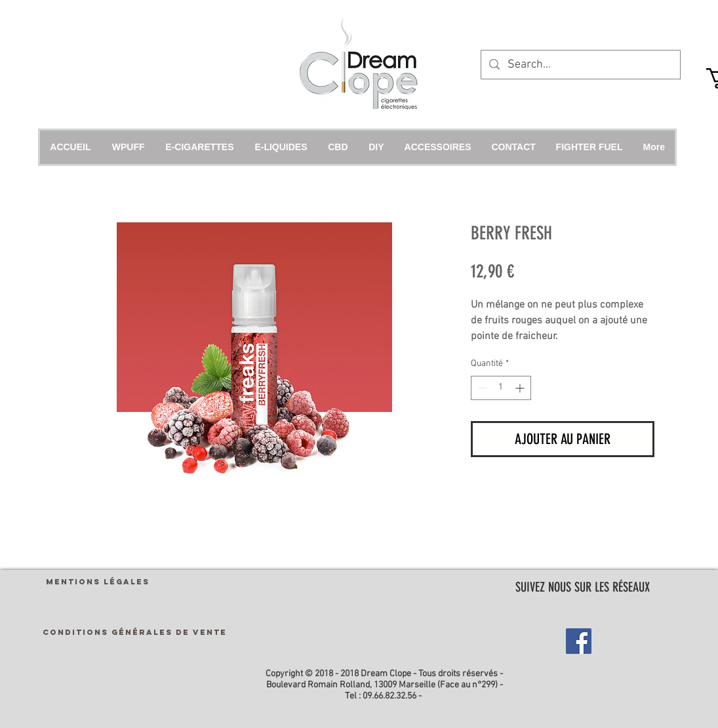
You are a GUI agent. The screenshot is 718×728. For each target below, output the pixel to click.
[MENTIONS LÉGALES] (98, 581)
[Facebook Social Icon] (579, 641)
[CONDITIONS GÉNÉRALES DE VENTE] (135, 632)
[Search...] (580, 65)
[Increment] (521, 388)
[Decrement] (481, 388)
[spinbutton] (501, 388)
